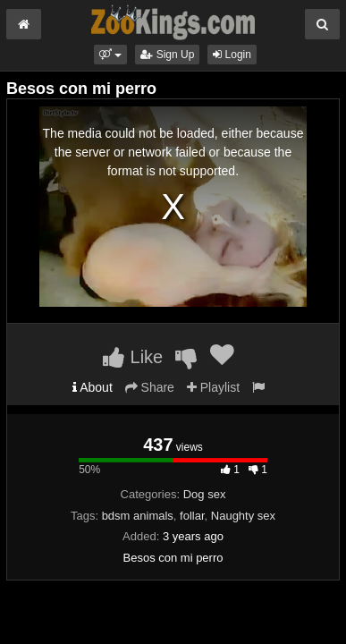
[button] (110, 55)
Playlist (213, 387)
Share (150, 387)
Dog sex (205, 494)
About (93, 387)
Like (133, 357)
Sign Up (167, 55)
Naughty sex (243, 516)
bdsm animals (138, 516)
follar (192, 516)
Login (232, 55)
